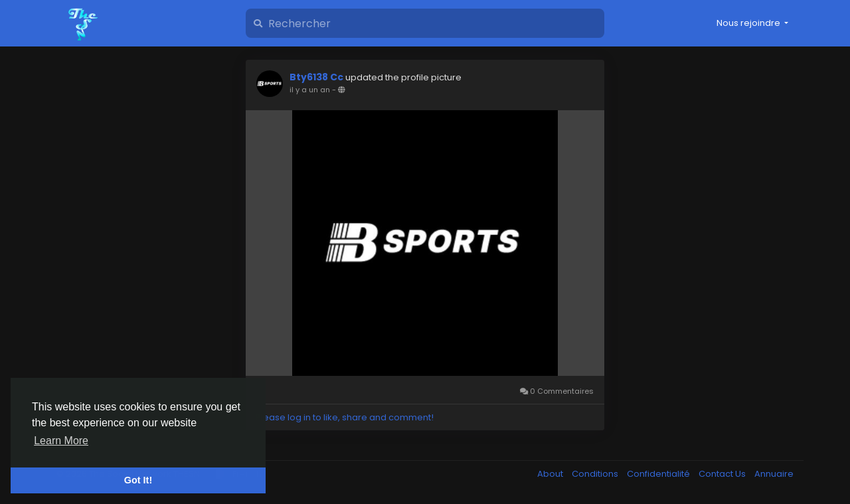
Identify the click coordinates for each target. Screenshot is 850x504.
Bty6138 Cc (317, 77)
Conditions (596, 474)
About (551, 474)
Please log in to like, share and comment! (345, 417)
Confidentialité (659, 474)
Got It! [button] (138, 480)
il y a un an (310, 90)
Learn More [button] (61, 441)
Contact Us (723, 474)
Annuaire (774, 474)
